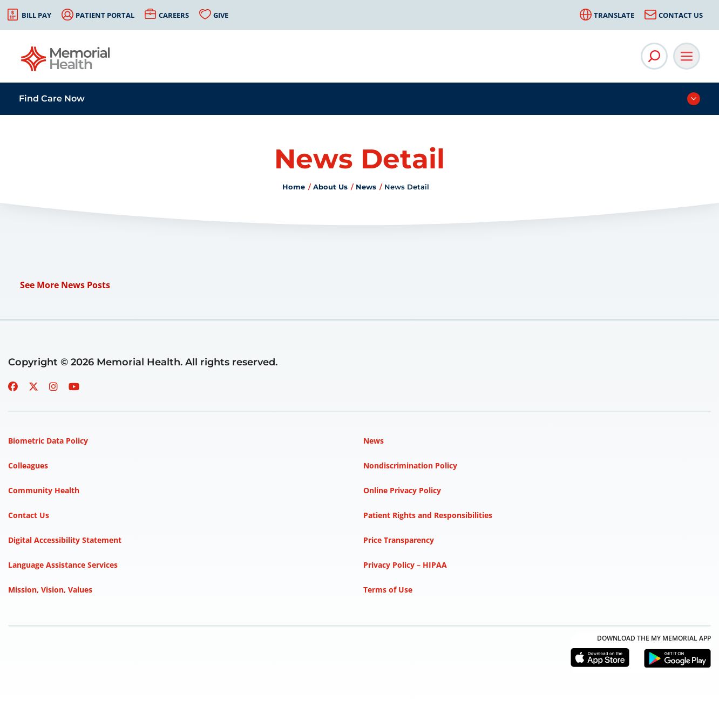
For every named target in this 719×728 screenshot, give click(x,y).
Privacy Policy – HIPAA (405, 565)
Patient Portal (105, 15)
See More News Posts (65, 285)
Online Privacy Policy (402, 490)
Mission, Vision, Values (50, 590)
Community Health (44, 490)
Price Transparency (399, 540)
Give (221, 15)
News (366, 187)
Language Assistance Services (63, 565)
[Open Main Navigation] (687, 56)
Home (294, 187)
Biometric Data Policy (48, 441)
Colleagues (28, 465)
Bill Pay (36, 15)
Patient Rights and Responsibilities (428, 515)
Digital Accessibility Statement (65, 540)
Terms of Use (388, 590)
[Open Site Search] (654, 56)
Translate (614, 15)
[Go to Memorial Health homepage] (66, 62)
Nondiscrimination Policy (410, 465)
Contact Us (681, 15)
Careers (174, 15)
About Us (330, 187)
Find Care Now (52, 98)
